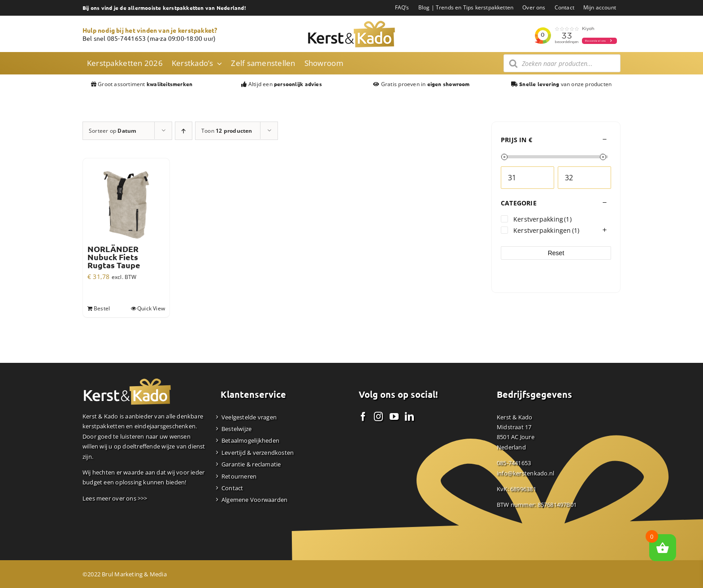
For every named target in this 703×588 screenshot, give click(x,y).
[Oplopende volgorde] (184, 131)
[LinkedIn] (409, 417)
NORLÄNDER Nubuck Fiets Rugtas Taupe (114, 257)
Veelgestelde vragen (249, 417)
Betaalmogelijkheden (250, 440)
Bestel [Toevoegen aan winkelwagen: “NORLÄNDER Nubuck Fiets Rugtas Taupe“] (102, 308)
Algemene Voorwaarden (254, 500)
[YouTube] (394, 417)
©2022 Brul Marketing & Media (125, 574)
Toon (227, 131)
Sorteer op (113, 131)
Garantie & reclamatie (251, 464)
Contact (232, 488)
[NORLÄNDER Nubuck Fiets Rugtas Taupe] (126, 202)
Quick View (151, 308)
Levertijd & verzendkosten (258, 453)
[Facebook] (363, 417)
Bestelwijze (237, 429)
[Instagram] (378, 417)
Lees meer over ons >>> (115, 498)
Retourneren (239, 476)
